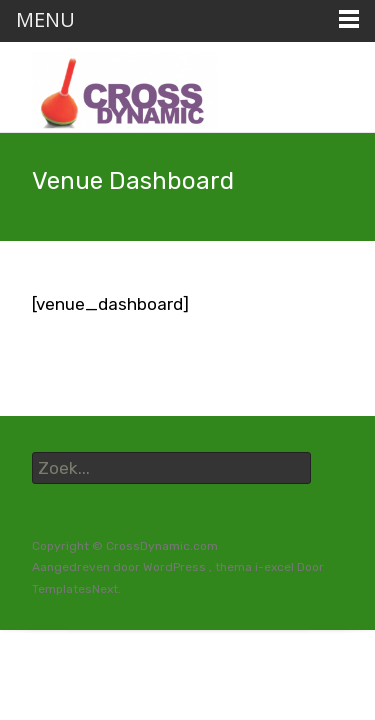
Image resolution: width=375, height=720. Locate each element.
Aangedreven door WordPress (120, 567)
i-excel (276, 567)
